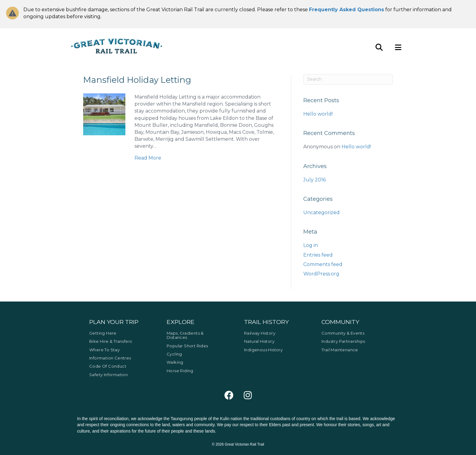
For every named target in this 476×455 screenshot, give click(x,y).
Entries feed (318, 255)
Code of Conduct (108, 366)
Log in (311, 245)
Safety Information (109, 375)
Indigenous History (263, 350)
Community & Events (343, 333)
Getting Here (103, 333)
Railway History (260, 333)
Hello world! (318, 114)
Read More (148, 158)
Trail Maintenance (340, 350)
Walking (175, 362)
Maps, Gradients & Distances (185, 335)
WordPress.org (321, 274)
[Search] (348, 79)
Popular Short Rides (187, 346)
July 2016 (314, 180)
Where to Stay (104, 350)
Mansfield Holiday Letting (137, 80)
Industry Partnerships (343, 341)
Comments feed (323, 264)
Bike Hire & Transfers (110, 341)
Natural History (259, 341)
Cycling (174, 354)
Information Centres (110, 358)
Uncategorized (321, 212)
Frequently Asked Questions (347, 10)
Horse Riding (180, 371)
